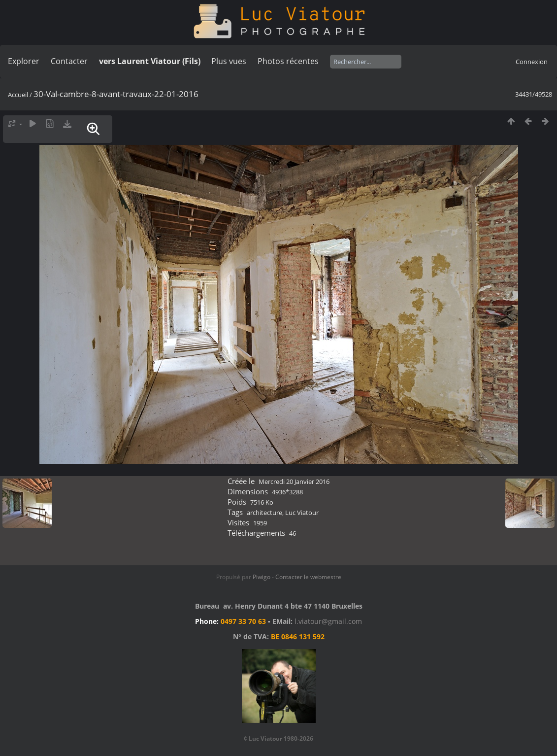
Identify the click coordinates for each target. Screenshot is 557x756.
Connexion (532, 62)
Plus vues (229, 61)
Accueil (18, 95)
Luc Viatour (302, 513)
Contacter (69, 61)
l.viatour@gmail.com (328, 621)
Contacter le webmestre (308, 577)
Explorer (24, 61)
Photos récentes (288, 61)
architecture (264, 513)
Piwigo (262, 577)
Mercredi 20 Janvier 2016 (294, 481)
